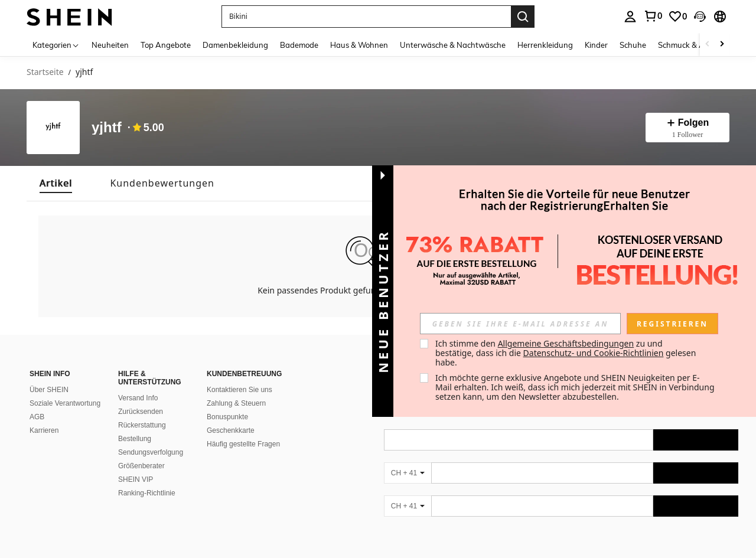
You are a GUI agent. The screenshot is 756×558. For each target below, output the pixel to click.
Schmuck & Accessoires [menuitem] (699, 45)
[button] (366, 17)
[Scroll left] (708, 45)
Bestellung (135, 439)
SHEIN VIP (136, 479)
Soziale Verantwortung (65, 403)
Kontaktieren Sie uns (239, 390)
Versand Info (138, 398)
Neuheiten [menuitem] (110, 45)
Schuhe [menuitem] (633, 45)
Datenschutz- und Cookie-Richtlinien (594, 353)
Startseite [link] (45, 72)
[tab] (56, 183)
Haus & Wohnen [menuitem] (359, 45)
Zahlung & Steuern (236, 403)
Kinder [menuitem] (596, 45)
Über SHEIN (49, 390)
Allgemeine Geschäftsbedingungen (566, 343)
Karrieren (44, 430)
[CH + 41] (408, 473)
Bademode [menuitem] (299, 45)
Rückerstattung (142, 425)
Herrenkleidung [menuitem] (545, 45)
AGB (37, 417)
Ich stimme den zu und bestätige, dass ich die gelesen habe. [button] (567, 353)
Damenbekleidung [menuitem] (235, 45)
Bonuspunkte (227, 417)
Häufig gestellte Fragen (243, 444)
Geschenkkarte (231, 430)
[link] (677, 17)
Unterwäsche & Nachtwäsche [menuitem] (453, 45)
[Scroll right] (722, 45)
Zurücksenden (141, 412)
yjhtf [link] (84, 72)
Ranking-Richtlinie (147, 493)
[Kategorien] (56, 45)
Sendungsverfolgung (151, 452)
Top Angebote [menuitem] (166, 45)
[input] (520, 324)
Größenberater (141, 466)
